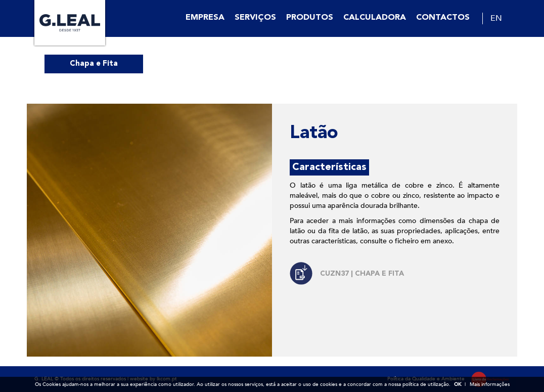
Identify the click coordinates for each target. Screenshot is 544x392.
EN (496, 18)
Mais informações (490, 384)
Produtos (310, 18)
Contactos (443, 18)
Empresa (205, 18)
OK (458, 384)
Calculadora (375, 18)
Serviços (255, 18)
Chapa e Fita (94, 64)
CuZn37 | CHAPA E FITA (362, 274)
